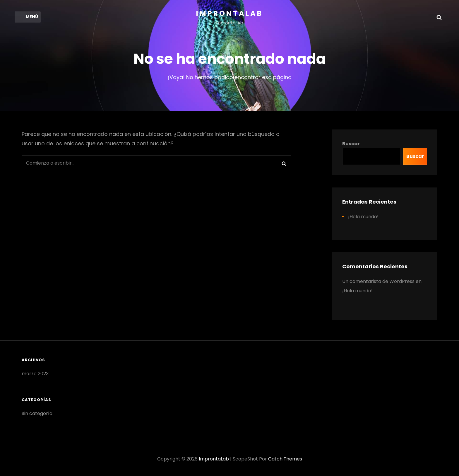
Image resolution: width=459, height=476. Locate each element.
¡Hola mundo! (363, 218)
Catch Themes (285, 460)
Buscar (351, 145)
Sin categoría (37, 415)
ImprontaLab (229, 13)
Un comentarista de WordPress (378, 283)
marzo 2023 (35, 375)
